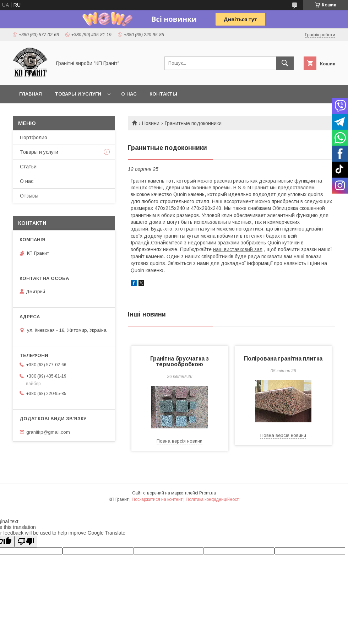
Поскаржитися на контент (157, 499)
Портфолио (34, 137)
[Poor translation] (26, 542)
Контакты (163, 94)
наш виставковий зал (238, 249)
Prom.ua (208, 493)
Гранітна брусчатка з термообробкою (180, 361)
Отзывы (29, 196)
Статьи (28, 167)
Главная (31, 94)
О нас (129, 94)
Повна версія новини (180, 441)
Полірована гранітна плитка (283, 359)
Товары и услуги (78, 94)
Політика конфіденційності (213, 499)
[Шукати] (285, 63)
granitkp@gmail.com (48, 432)
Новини (151, 123)
